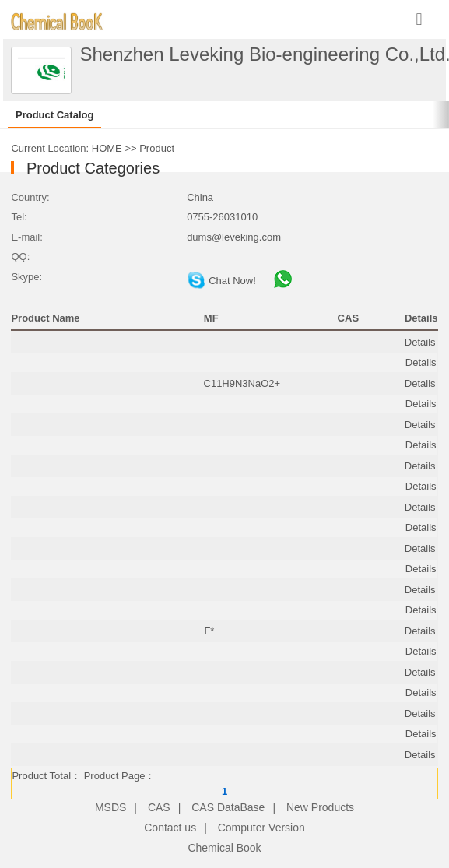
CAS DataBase (228, 807)
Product (157, 148)
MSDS (110, 807)
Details (420, 342)
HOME (107, 148)
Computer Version (261, 828)
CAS (159, 807)
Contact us (170, 828)
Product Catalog (54, 115)
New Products (320, 807)
